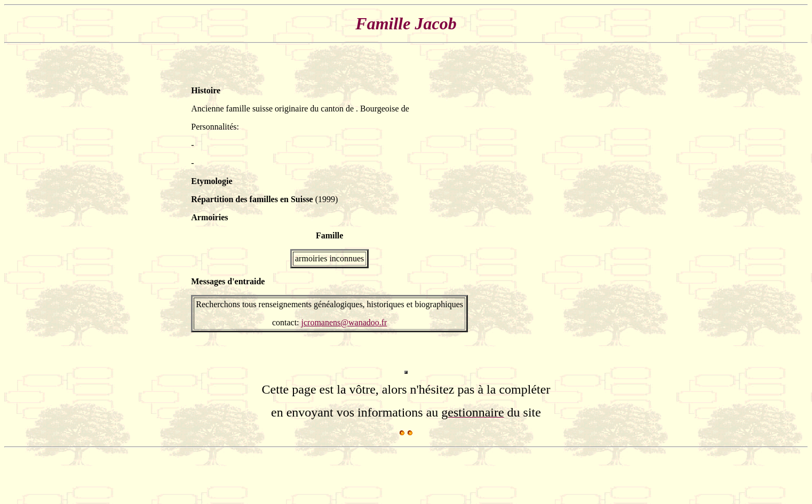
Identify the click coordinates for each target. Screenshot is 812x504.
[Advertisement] (589, 209)
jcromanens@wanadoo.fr (344, 322)
